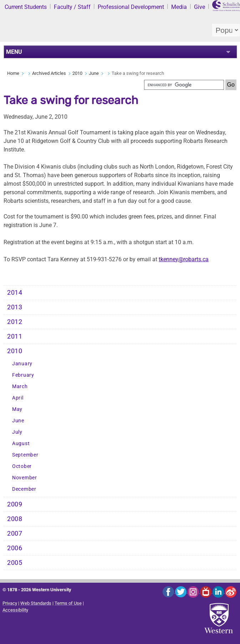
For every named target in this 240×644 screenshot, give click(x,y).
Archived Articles (49, 73)
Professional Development (131, 7)
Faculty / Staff (72, 7)
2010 (77, 73)
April (18, 398)
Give (200, 7)
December (24, 489)
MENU (14, 52)
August (21, 444)
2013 (15, 307)
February (23, 375)
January (22, 364)
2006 (15, 548)
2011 (15, 336)
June (94, 73)
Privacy (10, 603)
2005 (15, 563)
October (22, 466)
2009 (15, 504)
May (17, 409)
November (25, 478)
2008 (15, 519)
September (25, 455)
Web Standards (36, 603)
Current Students (26, 7)
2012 (15, 322)
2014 (15, 293)
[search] (184, 85)
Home (13, 73)
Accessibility (15, 610)
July (17, 432)
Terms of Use (68, 603)
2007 (15, 534)
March (20, 387)
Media (179, 7)
